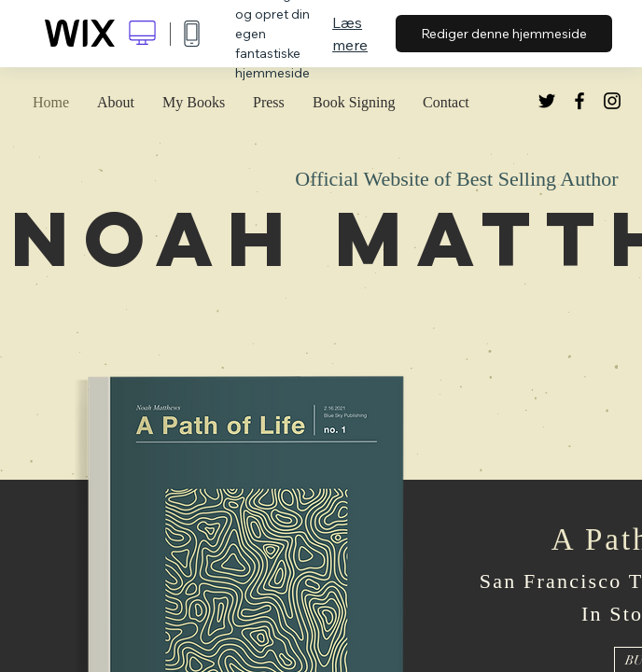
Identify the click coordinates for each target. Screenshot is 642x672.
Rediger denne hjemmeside (504, 34)
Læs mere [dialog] (350, 34)
